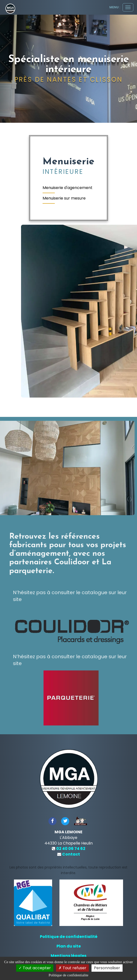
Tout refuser (72, 968)
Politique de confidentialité (69, 937)
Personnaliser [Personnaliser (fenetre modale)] (107, 968)
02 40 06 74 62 (71, 849)
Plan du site (69, 946)
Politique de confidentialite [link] (68, 975)
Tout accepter (35, 968)
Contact (71, 854)
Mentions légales (68, 956)
